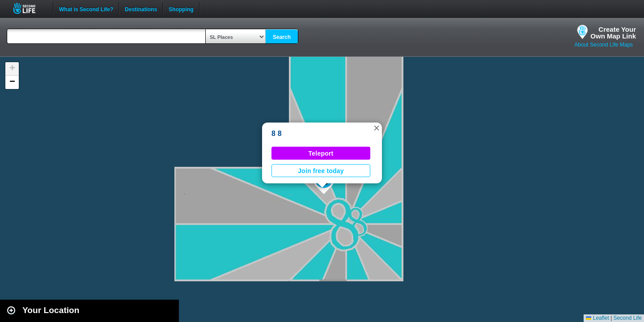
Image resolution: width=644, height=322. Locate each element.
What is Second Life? (86, 8)
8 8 (277, 133)
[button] (377, 128)
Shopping (181, 8)
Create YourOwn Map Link (613, 33)
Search (282, 37)
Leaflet (597, 318)
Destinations (141, 8)
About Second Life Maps (604, 45)
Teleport (321, 153)
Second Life (29, 8)
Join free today (321, 171)
